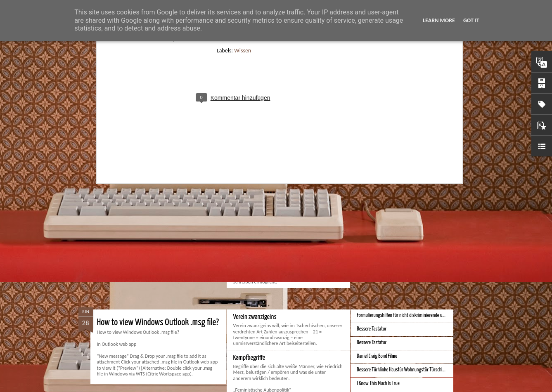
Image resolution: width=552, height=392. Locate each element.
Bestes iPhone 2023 (375, 219)
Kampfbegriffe (249, 358)
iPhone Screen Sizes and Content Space (391, 246)
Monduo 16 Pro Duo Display (264, 221)
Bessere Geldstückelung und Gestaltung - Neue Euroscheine (409, 273)
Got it (471, 20)
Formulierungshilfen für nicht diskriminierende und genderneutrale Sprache (424, 315)
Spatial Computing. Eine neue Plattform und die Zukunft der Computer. (202, 226)
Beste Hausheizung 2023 (379, 233)
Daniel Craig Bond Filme (377, 356)
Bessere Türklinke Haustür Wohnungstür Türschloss (403, 370)
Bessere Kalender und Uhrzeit (383, 260)
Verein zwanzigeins (255, 317)
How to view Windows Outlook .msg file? (158, 322)
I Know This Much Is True (378, 384)
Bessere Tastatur (372, 329)
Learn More (439, 20)
